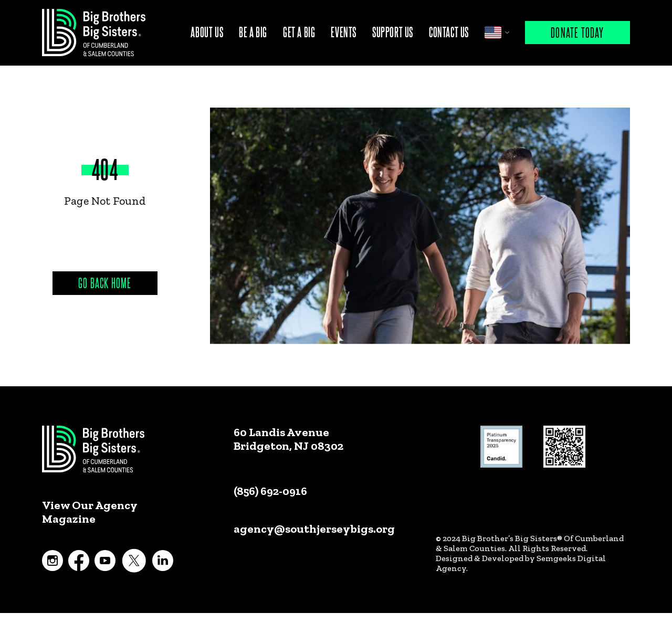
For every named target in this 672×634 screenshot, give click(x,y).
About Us (207, 32)
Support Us (393, 32)
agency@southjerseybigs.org (314, 529)
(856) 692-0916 (270, 491)
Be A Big (253, 32)
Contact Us (449, 32)
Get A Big (299, 32)
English (493, 33)
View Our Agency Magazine (90, 512)
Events (344, 32)
